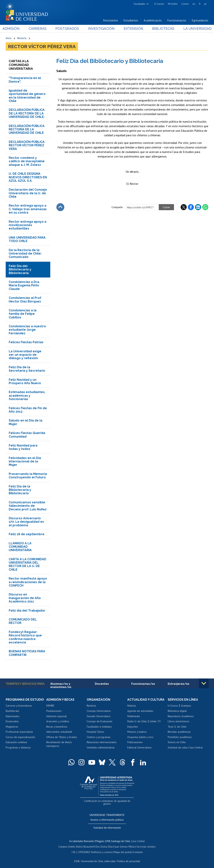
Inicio (9, 38)
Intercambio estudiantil (59, 732)
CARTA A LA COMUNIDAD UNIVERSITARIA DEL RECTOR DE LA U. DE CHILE (28, 565)
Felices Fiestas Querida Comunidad (27, 435)
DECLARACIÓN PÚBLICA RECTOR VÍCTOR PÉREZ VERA (27, 146)
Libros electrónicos (179, 722)
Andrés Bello (76, 843)
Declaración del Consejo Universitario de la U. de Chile (28, 193)
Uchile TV (155, 722)
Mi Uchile (173, 4)
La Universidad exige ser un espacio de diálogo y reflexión (25, 355)
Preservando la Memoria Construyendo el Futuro (28, 476)
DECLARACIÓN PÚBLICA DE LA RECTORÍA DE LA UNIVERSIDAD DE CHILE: (27, 114)
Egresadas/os (200, 21)
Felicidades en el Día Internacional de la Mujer (25, 462)
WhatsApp (205, 207)
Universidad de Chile (92, 858)
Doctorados (12, 722)
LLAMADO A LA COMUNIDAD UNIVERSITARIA (20, 547)
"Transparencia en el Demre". (25, 80)
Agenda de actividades (140, 711)
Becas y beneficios (57, 727)
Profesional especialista (19, 732)
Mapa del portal (122, 849)
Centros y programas (99, 737)
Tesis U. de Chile (177, 727)
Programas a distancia (18, 748)
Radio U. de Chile (137, 722)
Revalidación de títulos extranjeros (59, 744)
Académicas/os (153, 21)
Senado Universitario (99, 716)
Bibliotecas (161, 29)
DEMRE (50, 706)
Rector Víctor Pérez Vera (42, 47)
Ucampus (186, 706)
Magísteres (12, 727)
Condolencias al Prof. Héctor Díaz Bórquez (25, 300)
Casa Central (138, 838)
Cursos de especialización (20, 737)
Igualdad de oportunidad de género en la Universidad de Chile (27, 96)
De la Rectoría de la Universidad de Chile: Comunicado (25, 254)
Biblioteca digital (177, 711)
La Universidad (194, 29)
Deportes (133, 727)
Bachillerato (12, 711)
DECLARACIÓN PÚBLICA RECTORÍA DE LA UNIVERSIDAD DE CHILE (27, 130)
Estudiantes (131, 21)
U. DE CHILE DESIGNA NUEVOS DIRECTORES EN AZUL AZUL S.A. (28, 177)
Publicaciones (135, 743)
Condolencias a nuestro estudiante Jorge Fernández (27, 330)
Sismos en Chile (177, 743)
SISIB (77, 858)
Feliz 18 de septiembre (27, 534)
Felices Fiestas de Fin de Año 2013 (28, 410)
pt (205, 4)
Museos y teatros (137, 732)
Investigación (101, 29)
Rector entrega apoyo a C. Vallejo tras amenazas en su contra (28, 209)
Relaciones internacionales (102, 743)
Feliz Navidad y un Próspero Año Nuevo (25, 382)
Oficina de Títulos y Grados (62, 737)
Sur (138, 843)
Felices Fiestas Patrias (26, 342)
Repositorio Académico (181, 716)
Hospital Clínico (95, 732)
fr (200, 4)
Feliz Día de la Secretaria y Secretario (27, 369)
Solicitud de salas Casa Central (185, 748)
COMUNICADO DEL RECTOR (23, 621)
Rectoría (22, 38)
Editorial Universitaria (139, 748)
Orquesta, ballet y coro (140, 737)
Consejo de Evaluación (100, 722)
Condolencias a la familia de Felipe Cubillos (23, 314)
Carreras (40, 29)
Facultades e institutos (99, 727)
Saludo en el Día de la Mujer (26, 422)
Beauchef (89, 843)
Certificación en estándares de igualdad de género (107, 801)
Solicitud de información (107, 825)
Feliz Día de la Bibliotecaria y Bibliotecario (20, 490)
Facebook (191, 207)
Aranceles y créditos (58, 722)
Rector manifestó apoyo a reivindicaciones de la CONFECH (28, 582)
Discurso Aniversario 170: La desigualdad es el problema (26, 522)
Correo (185, 4)
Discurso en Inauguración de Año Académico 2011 (25, 598)
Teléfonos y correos (101, 849)
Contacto (137, 849)
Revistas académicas (179, 732)
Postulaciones (54, 711)
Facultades (140, 4)
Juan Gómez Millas (124, 843)
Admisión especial (57, 716)
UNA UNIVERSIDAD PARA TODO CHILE (27, 239)
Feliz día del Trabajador (27, 611)
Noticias (132, 706)
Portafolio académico (180, 737)
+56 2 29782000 (80, 849)
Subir (60, 207)
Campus (63, 843)
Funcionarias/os (177, 21)
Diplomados (13, 716)
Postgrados (68, 29)
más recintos (148, 843)
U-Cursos (159, 4)
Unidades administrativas (101, 748)
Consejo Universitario (99, 711)
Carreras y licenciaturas (19, 706)
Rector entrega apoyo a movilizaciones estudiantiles (28, 225)
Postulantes (111, 21)
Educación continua (16, 743)
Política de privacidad (128, 858)
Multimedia (134, 716)
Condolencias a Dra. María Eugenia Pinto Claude (24, 286)
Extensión (132, 29)
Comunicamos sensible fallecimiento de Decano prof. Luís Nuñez (28, 506)
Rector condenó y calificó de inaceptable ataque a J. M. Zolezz (27, 161)
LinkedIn (198, 207)
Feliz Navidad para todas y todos (23, 447)
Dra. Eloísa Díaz (104, 843)
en (194, 4)
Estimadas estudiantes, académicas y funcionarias (27, 396)
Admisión (14, 29)
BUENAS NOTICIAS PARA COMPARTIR (27, 653)
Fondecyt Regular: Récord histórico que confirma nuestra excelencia (25, 637)
